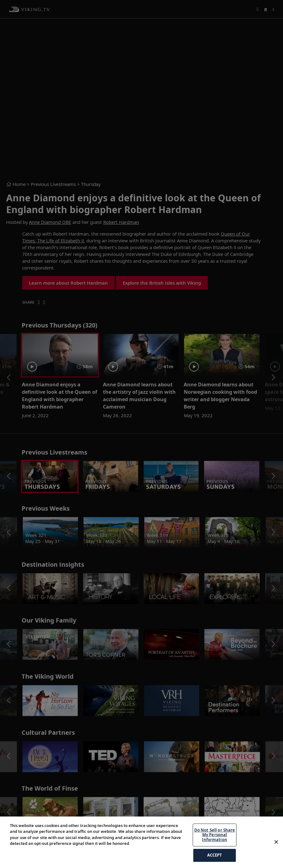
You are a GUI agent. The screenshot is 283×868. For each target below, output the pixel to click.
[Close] (276, 842)
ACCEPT (215, 855)
